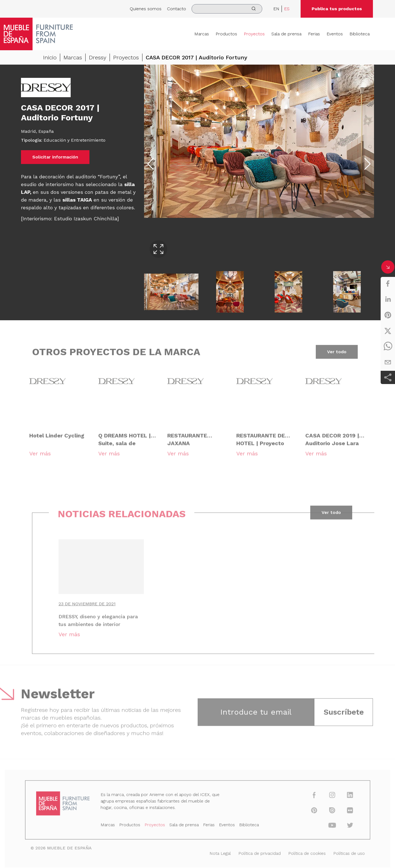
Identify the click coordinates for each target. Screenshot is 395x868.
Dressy (98, 57)
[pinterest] (388, 315)
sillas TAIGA (77, 200)
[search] (227, 9)
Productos (226, 34)
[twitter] (388, 331)
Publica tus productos (337, 9)
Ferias (314, 34)
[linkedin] (388, 299)
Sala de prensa (286, 34)
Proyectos (254, 34)
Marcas (202, 34)
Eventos (335, 34)
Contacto (177, 9)
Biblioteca (360, 34)
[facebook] (388, 284)
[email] (388, 362)
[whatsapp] (388, 346)
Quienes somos (146, 9)
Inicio (50, 57)
